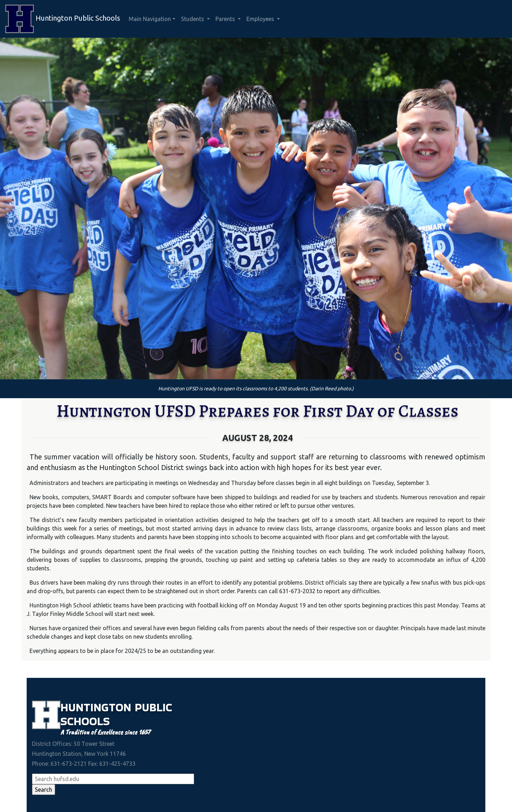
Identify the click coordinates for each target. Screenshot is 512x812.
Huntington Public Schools (63, 19)
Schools (85, 721)
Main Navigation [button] (150, 19)
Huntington (98, 707)
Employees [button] (261, 19)
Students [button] (193, 19)
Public (153, 707)
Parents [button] (226, 19)
